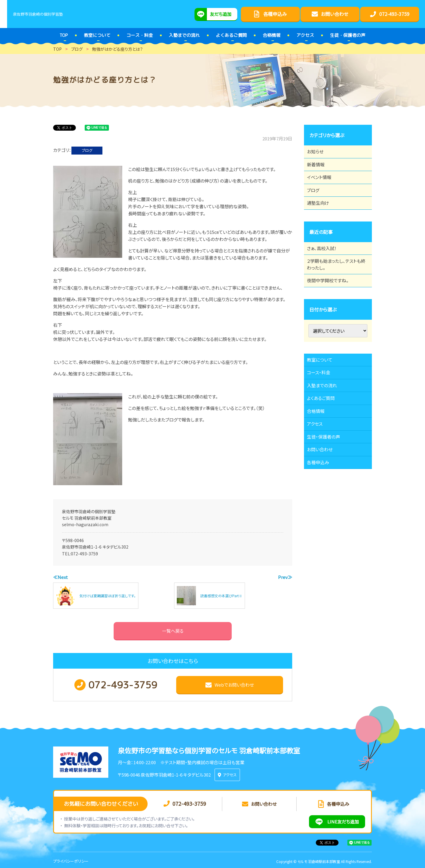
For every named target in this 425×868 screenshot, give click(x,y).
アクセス (318, 470)
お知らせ (318, 153)
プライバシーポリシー (71, 859)
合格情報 (319, 454)
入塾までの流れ (325, 421)
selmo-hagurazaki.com (85, 524)
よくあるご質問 (324, 438)
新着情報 (319, 170)
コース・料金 (322, 405)
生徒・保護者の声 (327, 486)
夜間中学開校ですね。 (331, 306)
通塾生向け (321, 218)
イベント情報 (322, 186)
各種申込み (321, 519)
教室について (323, 389)
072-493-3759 (84, 554)
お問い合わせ (323, 503)
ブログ (87, 150)
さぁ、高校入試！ (325, 267)
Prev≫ (285, 577)
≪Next (61, 577)
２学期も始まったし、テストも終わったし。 (336, 287)
